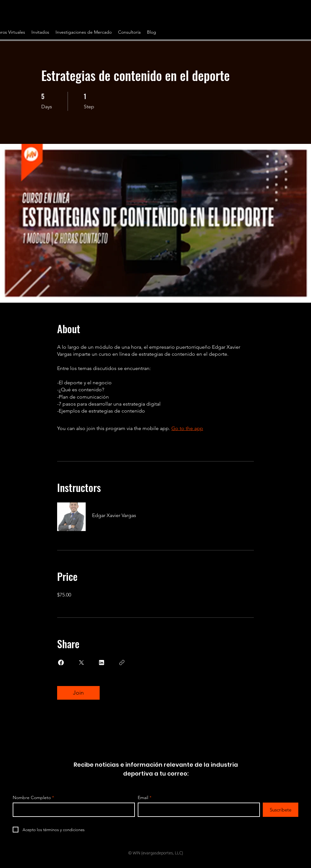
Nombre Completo (32, 797)
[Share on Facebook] (61, 663)
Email (143, 797)
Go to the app (187, 428)
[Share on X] (81, 663)
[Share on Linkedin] (102, 663)
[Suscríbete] (281, 810)
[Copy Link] (122, 663)
